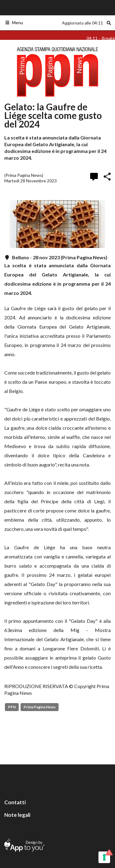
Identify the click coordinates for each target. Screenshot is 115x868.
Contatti (15, 802)
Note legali (17, 815)
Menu (14, 23)
